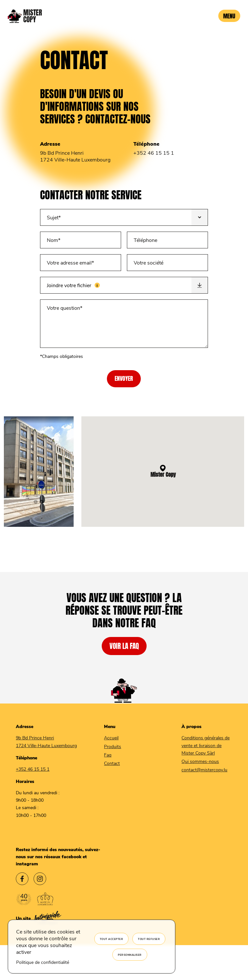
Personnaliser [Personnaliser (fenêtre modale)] (130, 955)
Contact (112, 763)
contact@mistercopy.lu (204, 770)
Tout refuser (149, 939)
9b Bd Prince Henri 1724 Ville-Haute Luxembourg (75, 156)
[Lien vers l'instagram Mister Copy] (40, 880)
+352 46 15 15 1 (154, 153)
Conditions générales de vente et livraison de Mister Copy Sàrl (206, 745)
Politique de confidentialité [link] (43, 962)
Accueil (111, 738)
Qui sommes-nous (200, 761)
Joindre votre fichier (93, 283)
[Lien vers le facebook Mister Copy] (22, 880)
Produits (113, 746)
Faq (108, 755)
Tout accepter (112, 939)
